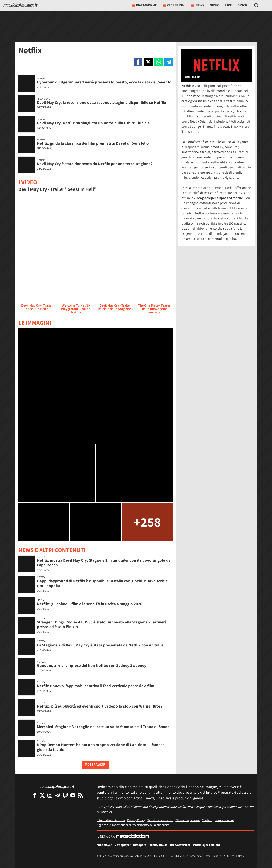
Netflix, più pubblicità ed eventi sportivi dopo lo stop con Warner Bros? (100, 706)
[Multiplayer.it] (21, 5)
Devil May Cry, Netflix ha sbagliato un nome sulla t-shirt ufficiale (93, 123)
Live (229, 5)
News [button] (198, 5)
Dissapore (140, 845)
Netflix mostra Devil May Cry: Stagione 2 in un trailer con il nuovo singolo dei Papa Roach (104, 563)
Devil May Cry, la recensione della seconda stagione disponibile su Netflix (102, 102)
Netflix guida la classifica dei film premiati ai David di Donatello (93, 143)
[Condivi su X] (148, 62)
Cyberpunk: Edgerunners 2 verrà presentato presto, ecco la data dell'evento (104, 82)
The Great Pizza (180, 845)
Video (215, 5)
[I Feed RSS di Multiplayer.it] (81, 795)
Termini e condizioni (160, 820)
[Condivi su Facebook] (138, 62)
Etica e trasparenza (187, 820)
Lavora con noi (224, 820)
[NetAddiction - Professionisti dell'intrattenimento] (132, 837)
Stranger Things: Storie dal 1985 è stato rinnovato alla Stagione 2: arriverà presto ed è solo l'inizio (102, 624)
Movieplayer (123, 845)
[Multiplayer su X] (42, 795)
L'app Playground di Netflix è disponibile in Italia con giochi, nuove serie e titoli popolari (102, 583)
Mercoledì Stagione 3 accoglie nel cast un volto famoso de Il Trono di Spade (103, 727)
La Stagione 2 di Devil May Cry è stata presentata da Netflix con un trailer (101, 645)
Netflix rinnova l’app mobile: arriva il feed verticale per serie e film (96, 686)
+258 (147, 522)
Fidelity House (158, 845)
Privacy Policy (136, 820)
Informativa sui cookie (111, 820)
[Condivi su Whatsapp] (159, 62)
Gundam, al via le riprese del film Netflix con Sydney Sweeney (92, 665)
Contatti (207, 820)
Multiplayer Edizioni (206, 845)
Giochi (243, 5)
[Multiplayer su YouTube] (73, 795)
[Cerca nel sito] (256, 5)
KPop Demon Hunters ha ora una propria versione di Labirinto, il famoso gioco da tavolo (101, 747)
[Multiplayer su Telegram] (58, 795)
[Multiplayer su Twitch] (65, 795)
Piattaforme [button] (144, 5)
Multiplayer (104, 845)
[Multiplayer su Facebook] (35, 795)
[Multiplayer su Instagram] (50, 795)
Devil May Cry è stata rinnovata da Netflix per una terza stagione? (95, 164)
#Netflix (192, 77)
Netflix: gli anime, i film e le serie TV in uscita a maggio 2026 (90, 604)
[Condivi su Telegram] (169, 62)
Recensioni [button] (174, 5)
